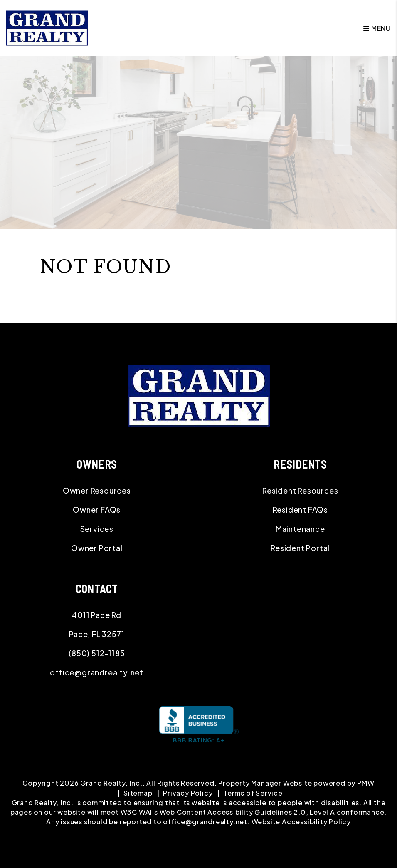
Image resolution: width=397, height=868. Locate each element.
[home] (47, 27)
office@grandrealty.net (97, 672)
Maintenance (300, 529)
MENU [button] (377, 28)
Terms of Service (253, 793)
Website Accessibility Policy (301, 822)
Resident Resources (300, 490)
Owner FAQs (97, 510)
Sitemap (138, 793)
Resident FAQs (300, 510)
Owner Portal (97, 548)
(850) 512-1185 (97, 653)
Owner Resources (97, 490)
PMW (366, 783)
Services (97, 529)
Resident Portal (300, 548)
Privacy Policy (188, 793)
